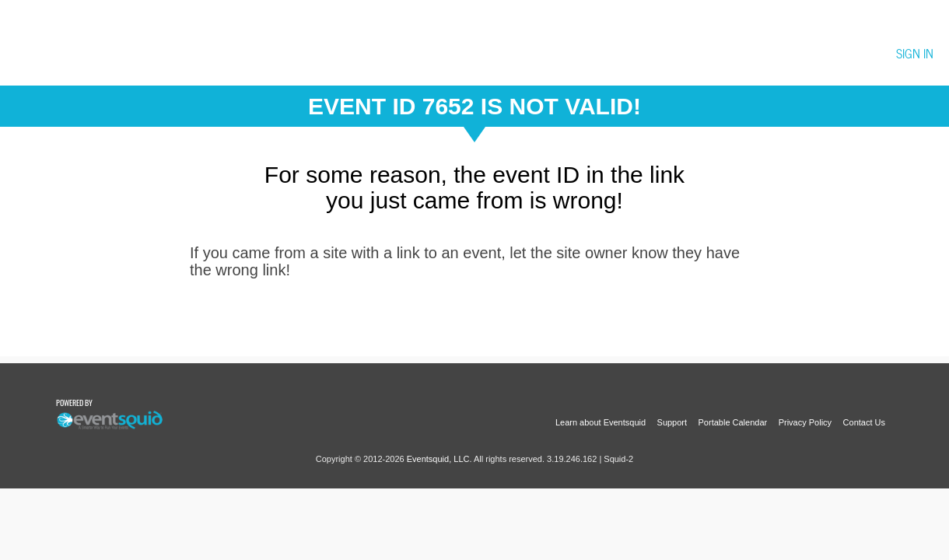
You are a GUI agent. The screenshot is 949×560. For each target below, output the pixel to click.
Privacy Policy (805, 422)
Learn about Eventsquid (601, 422)
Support (672, 422)
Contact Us (864, 422)
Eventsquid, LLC (438, 459)
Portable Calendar (733, 422)
